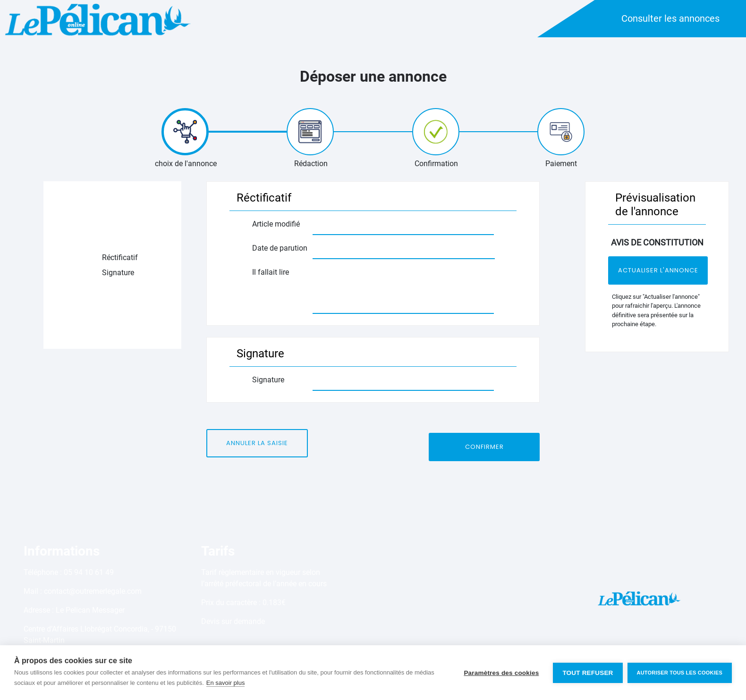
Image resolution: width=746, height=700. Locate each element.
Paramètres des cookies (501, 673)
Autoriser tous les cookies (680, 673)
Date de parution (281, 248)
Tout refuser (588, 673)
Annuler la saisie (257, 443)
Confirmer (484, 447)
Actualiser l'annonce (658, 270)
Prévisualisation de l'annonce (655, 205)
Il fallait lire (271, 272)
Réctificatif (120, 257)
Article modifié (277, 224)
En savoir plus (226, 683)
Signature (118, 273)
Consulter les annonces (670, 18)
